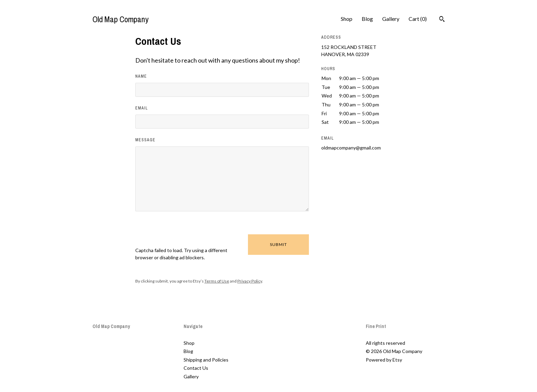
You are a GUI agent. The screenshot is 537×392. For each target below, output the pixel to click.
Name (141, 76)
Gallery (391, 19)
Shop (347, 19)
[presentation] (187, 233)
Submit (278, 244)
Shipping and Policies (206, 360)
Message (145, 140)
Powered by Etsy (384, 360)
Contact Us (196, 368)
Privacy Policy (250, 281)
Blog (367, 19)
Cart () (418, 19)
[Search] (442, 20)
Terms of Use (217, 281)
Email (142, 108)
